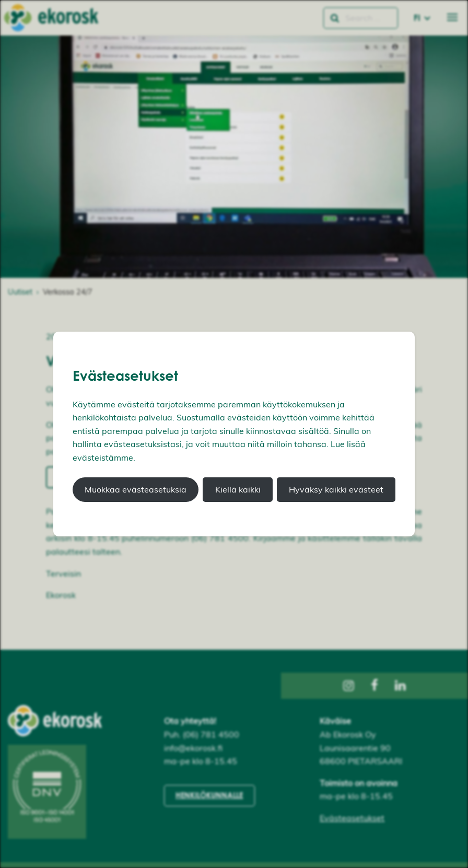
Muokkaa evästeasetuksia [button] (136, 489)
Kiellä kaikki (238, 489)
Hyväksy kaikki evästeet (336, 489)
